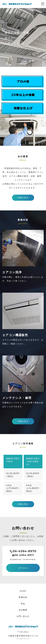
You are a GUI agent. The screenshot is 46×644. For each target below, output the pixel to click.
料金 (23, 604)
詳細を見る (23, 198)
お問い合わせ (23, 616)
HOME (23, 591)
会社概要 (23, 610)
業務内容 (23, 597)
